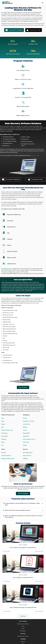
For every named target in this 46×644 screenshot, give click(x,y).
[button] (43, 3)
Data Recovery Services (23, 636)
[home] (8, 3)
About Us (23, 642)
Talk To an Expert (23, 493)
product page (35, 155)
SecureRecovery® (6, 269)
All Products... (23, 631)
